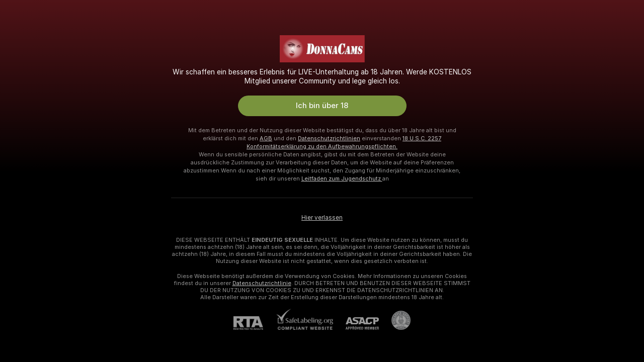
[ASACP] (356, 324)
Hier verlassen (322, 218)
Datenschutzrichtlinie (262, 283)
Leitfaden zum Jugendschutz (342, 178)
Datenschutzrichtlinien (329, 138)
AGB (266, 138)
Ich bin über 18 (322, 106)
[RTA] (255, 323)
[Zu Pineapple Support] (395, 320)
